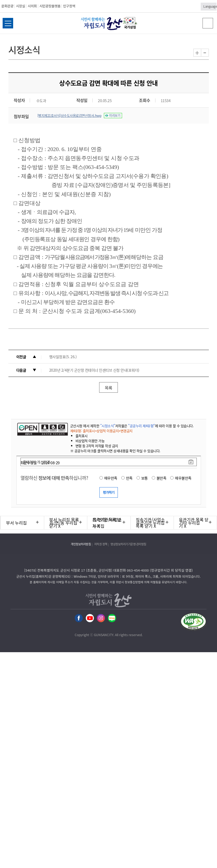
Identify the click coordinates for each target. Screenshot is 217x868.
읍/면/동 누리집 (63, 523)
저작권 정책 (101, 544)
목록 (108, 388)
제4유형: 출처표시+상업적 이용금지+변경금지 (101, 431)
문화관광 (7, 6)
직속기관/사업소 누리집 (107, 523)
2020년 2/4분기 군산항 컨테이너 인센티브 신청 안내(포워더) (94, 370)
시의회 (32, 6)
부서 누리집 (16, 523)
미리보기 (115, 116)
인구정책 (69, 6)
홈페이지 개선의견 (37, 462)
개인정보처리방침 (81, 544)
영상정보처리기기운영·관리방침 (128, 544)
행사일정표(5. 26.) (63, 357)
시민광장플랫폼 (50, 6)
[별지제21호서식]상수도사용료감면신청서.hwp (69, 115)
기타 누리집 (190, 523)
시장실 (21, 6)
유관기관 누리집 (150, 523)
